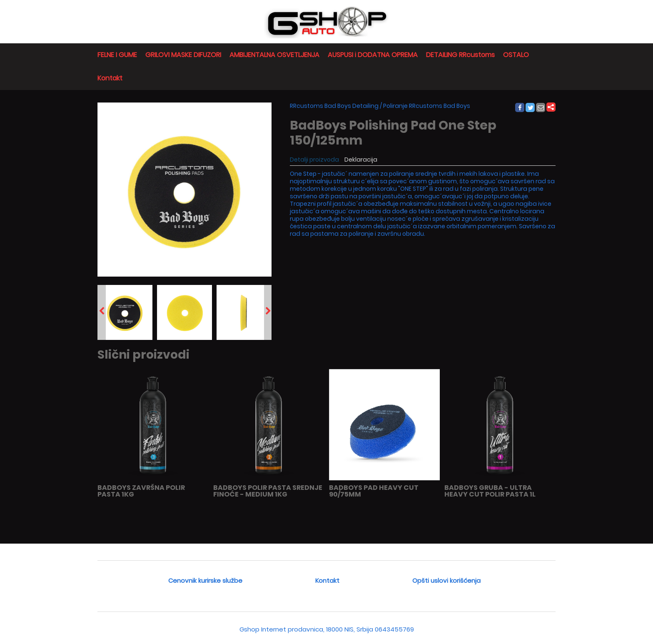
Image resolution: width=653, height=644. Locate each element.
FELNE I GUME (117, 55)
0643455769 (394, 629)
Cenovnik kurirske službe (205, 580)
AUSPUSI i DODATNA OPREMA (373, 55)
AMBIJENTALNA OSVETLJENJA (274, 55)
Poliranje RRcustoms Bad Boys (427, 106)
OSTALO (516, 55)
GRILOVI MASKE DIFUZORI (183, 55)
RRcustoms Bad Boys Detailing (334, 106)
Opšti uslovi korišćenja (446, 580)
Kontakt (110, 78)
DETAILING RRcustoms (460, 55)
